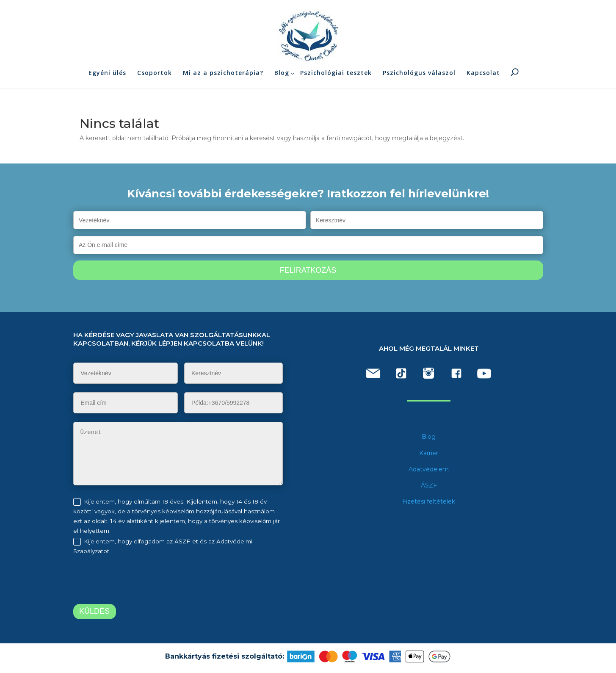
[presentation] (144, 581)
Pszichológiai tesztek (336, 76)
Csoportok (155, 76)
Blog (282, 76)
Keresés (515, 75)
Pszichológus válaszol (419, 76)
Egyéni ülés (107, 76)
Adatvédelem (429, 469)
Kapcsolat (483, 76)
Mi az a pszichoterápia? (223, 76)
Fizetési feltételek (429, 501)
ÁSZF (429, 485)
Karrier (429, 453)
